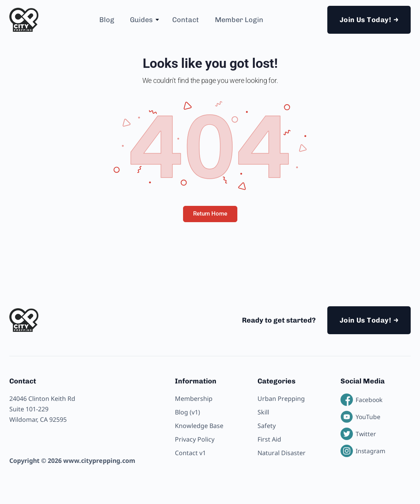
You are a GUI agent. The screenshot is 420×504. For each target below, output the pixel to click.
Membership (194, 399)
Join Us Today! (365, 20)
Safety (267, 426)
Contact (186, 20)
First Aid (269, 439)
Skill (263, 412)
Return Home (210, 214)
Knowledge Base (199, 426)
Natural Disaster (282, 453)
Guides (141, 20)
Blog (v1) (188, 412)
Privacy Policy (195, 439)
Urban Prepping (281, 399)
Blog (107, 20)
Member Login (239, 20)
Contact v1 (190, 453)
